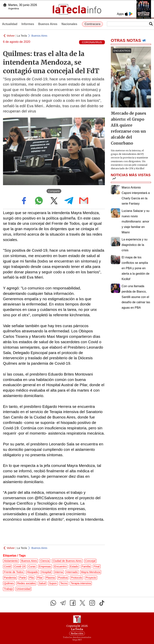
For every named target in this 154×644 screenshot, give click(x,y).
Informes (28, 24)
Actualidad (10, 24)
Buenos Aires (48, 24)
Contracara (92, 24)
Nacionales (69, 24)
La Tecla (22, 36)
